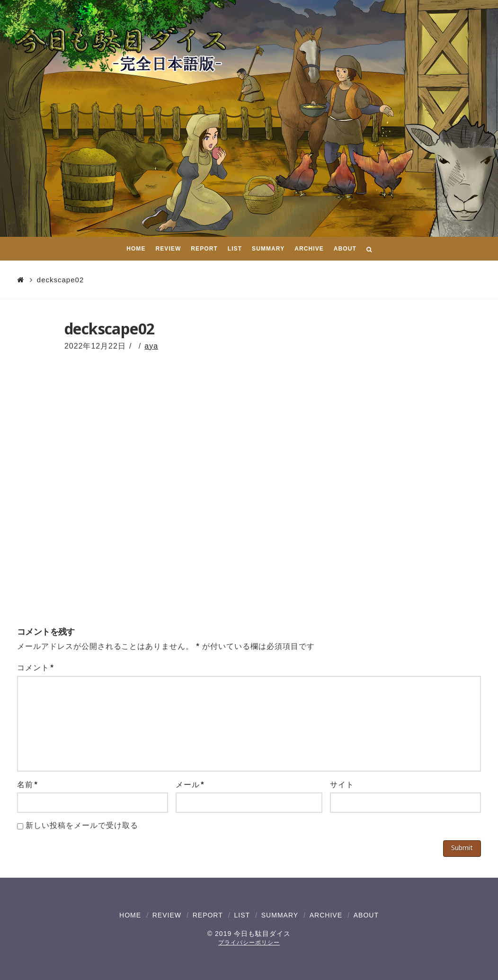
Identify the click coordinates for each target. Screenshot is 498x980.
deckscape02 (60, 280)
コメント (36, 668)
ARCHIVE (326, 915)
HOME (130, 915)
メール (190, 785)
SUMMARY (280, 915)
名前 (27, 785)
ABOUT (366, 915)
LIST (242, 915)
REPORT (208, 915)
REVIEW (167, 915)
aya (151, 346)
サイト (342, 785)
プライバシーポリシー (249, 943)
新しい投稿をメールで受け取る (82, 825)
